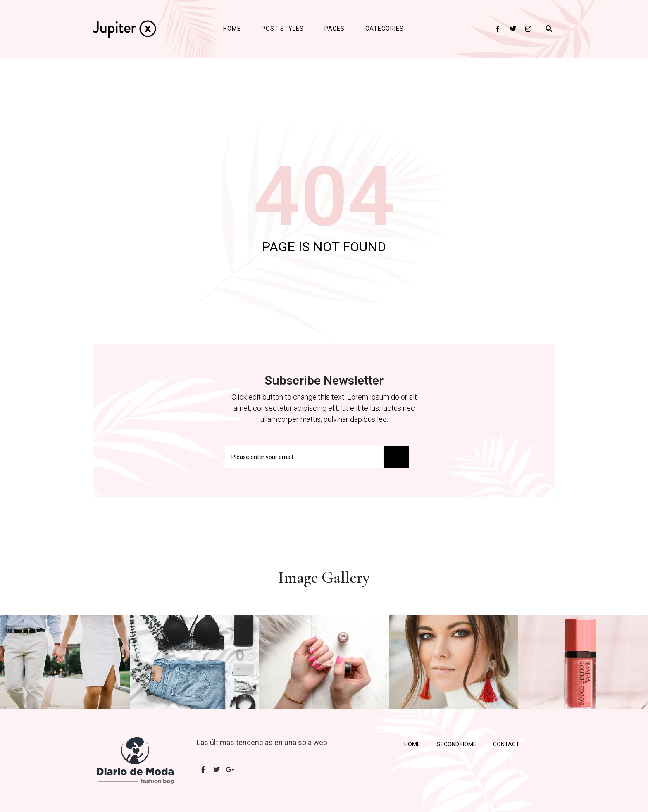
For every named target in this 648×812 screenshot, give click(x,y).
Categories (385, 29)
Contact (506, 744)
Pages (335, 29)
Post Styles (283, 29)
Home (232, 29)
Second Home (457, 744)
